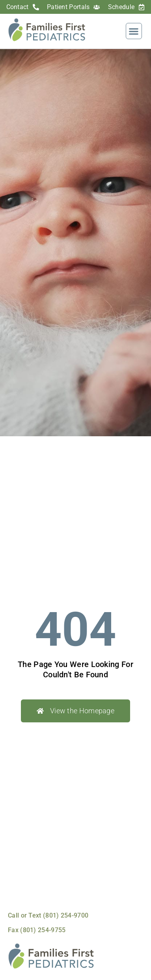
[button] (134, 31)
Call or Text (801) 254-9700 (48, 915)
